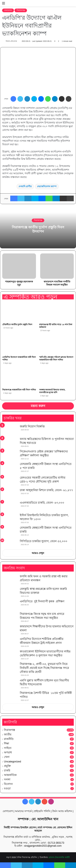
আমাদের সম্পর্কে (23, 811)
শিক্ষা (7, 743)
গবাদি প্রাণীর (26, 186)
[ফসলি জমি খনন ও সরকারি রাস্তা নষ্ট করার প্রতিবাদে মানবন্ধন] (10, 580)
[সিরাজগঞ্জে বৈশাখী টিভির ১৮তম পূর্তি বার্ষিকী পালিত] (10, 696)
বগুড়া (7, 788)
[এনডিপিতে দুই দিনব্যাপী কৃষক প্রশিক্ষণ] (10, 605)
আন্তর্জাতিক (10, 775)
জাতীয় (8, 734)
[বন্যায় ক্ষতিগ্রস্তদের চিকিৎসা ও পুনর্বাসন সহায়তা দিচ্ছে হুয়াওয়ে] (10, 442)
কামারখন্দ (8, 10)
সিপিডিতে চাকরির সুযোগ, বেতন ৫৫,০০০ (44, 541)
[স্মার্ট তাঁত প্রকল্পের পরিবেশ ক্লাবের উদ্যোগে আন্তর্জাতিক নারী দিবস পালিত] (57, 345)
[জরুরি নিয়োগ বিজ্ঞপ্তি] (10, 430)
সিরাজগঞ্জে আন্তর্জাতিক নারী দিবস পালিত (19, 390)
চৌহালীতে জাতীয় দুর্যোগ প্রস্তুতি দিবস (17, 324)
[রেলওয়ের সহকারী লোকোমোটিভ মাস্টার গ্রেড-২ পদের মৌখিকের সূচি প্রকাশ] (10, 481)
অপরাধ (8, 752)
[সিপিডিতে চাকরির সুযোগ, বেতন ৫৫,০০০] (10, 543)
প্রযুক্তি (7, 766)
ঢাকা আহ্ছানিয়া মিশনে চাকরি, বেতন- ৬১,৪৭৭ (46, 490)
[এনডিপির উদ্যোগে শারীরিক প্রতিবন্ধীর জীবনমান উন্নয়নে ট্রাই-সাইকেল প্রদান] (10, 642)
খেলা (7, 757)
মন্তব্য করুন (38, 406)
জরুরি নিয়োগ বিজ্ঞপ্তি (32, 426)
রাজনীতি (9, 739)
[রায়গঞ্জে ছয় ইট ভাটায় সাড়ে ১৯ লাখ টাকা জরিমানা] (57, 312)
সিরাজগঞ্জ (21, 10)
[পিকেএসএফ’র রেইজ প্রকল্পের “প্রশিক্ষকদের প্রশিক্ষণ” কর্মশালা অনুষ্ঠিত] (10, 455)
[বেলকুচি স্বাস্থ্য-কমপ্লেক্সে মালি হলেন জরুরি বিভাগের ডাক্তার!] (10, 592)
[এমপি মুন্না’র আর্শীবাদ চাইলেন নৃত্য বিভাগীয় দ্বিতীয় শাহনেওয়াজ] (10, 684)
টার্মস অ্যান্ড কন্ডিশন (62, 811)
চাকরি (7, 770)
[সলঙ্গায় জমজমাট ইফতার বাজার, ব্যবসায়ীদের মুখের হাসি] (57, 377)
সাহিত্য (8, 748)
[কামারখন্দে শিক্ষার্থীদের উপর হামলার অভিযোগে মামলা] (10, 630)
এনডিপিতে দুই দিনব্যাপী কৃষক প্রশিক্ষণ (42, 601)
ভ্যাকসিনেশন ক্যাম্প (47, 186)
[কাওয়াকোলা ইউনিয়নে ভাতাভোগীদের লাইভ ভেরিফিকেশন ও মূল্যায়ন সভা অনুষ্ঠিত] (10, 655)
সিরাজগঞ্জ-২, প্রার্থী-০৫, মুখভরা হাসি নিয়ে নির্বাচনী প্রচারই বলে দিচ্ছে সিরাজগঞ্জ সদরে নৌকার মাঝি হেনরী (45, 668)
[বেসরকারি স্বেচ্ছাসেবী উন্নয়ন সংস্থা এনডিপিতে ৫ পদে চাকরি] (10, 468)
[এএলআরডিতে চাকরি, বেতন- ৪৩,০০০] (10, 506)
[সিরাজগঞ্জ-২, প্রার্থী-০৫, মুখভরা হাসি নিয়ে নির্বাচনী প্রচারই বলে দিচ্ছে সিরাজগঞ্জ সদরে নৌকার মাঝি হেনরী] (10, 667)
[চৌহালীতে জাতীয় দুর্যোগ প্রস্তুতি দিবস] (20, 312)
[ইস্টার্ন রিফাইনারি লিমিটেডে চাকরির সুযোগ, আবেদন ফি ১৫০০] (10, 518)
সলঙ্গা (7, 779)
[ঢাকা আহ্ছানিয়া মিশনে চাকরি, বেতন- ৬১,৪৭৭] (10, 493)
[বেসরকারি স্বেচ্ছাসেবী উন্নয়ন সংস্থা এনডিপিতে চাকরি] (10, 532)
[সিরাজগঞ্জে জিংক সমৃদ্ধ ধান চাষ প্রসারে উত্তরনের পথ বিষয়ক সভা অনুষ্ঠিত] (10, 617)
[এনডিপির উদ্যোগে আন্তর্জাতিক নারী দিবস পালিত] (20, 345)
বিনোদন (8, 784)
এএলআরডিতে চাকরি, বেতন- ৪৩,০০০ (42, 503)
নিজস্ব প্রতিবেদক (11, 41)
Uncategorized (13, 761)
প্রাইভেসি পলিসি (42, 811)
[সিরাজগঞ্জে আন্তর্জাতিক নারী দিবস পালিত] (20, 377)
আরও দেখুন (38, 553)
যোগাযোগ (8, 811)
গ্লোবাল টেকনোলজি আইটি (59, 857)
